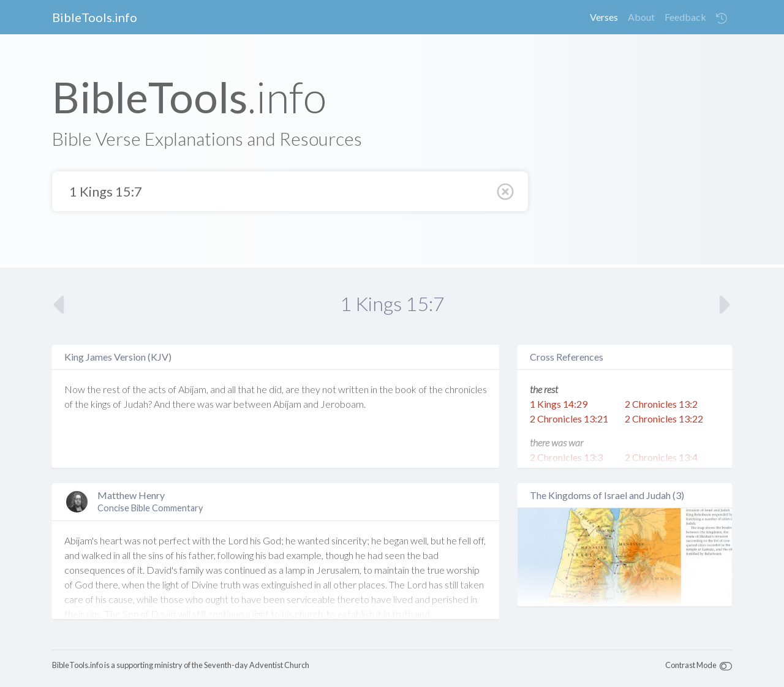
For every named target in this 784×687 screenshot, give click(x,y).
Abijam (287, 404)
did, (276, 389)
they (311, 389)
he (262, 389)
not (329, 389)
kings (101, 404)
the (94, 389)
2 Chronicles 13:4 (661, 457)
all (232, 389)
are (292, 389)
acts (157, 389)
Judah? (138, 404)
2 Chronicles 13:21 (569, 419)
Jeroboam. (343, 404)
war (224, 404)
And (162, 404)
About (641, 17)
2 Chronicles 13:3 (566, 457)
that (246, 389)
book (406, 389)
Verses (604, 17)
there (184, 404)
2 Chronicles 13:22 (664, 419)
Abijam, (193, 389)
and (218, 389)
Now (75, 389)
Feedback (685, 17)
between (252, 404)
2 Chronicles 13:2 (661, 404)
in (374, 389)
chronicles (466, 389)
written (353, 389)
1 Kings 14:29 (559, 404)
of (126, 389)
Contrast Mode (691, 665)
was (205, 404)
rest (111, 389)
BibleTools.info (95, 17)
